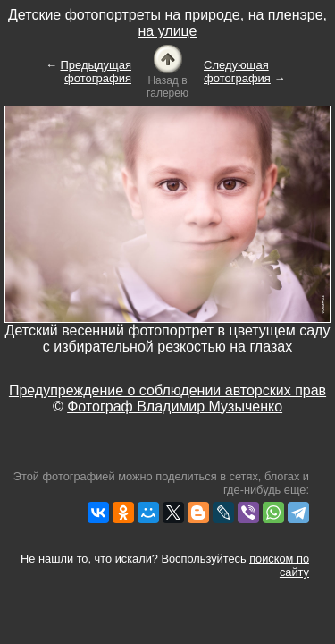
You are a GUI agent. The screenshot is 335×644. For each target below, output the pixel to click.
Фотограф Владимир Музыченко (175, 407)
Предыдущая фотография (96, 72)
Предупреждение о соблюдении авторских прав (167, 390)
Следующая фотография (237, 72)
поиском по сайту (279, 565)
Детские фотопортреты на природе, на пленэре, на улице (167, 23)
